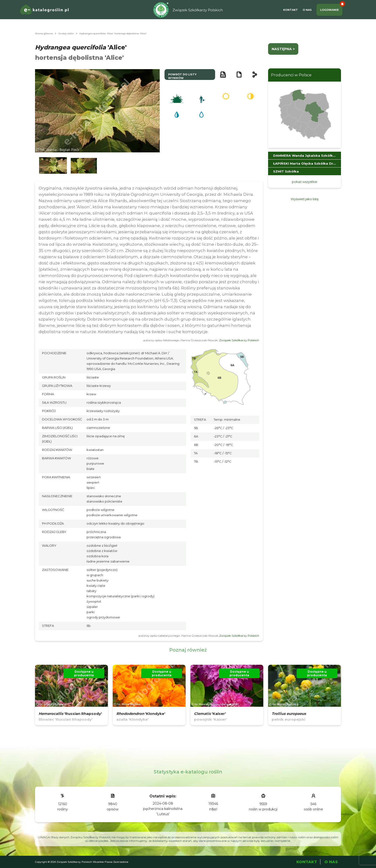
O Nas (307, 10)
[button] (53, 166)
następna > (283, 49)
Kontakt (291, 10)
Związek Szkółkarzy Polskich (239, 340)
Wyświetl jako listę (305, 199)
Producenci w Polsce (291, 75)
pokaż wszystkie (305, 182)
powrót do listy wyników (182, 76)
